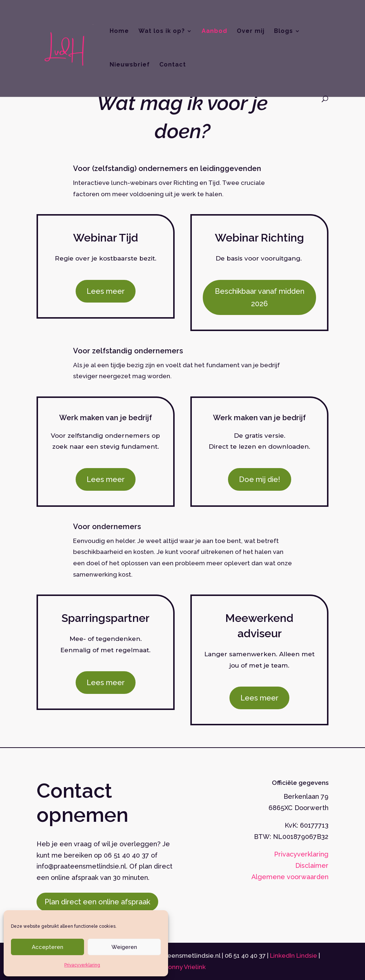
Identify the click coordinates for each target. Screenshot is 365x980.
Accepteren (47, 947)
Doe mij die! (260, 479)
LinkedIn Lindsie (294, 956)
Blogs (284, 31)
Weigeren (124, 947)
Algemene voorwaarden (290, 877)
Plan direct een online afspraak (97, 902)
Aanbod (214, 31)
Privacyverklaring (82, 965)
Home (119, 31)
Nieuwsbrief (130, 65)
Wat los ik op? (162, 31)
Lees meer (106, 291)
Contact (173, 65)
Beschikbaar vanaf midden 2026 (260, 297)
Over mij (251, 31)
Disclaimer (312, 865)
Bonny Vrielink (185, 967)
